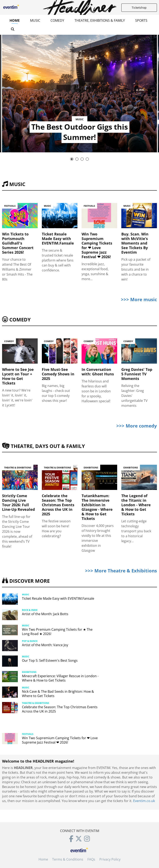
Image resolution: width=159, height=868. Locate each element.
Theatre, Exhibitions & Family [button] (100, 20)
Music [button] (35, 20)
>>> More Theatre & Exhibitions (121, 571)
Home (15, 20)
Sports (141, 20)
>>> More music (139, 299)
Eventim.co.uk (144, 801)
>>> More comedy (137, 426)
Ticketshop (139, 8)
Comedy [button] (57, 20)
